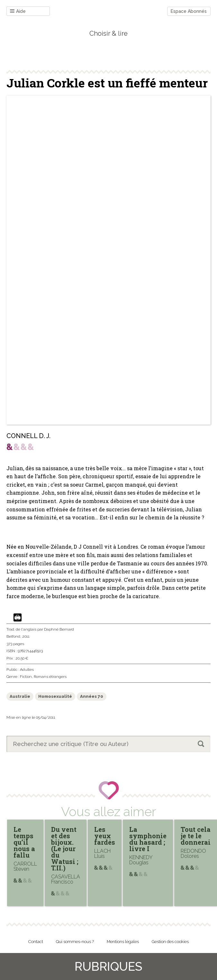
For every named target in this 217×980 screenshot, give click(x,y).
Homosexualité (55, 696)
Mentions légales (123, 942)
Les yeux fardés (105, 836)
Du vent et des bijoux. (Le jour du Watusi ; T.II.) (65, 849)
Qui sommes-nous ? (75, 942)
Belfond (13, 636)
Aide (18, 11)
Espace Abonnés (189, 11)
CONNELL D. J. (28, 436)
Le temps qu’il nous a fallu (24, 842)
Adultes (27, 670)
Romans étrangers (50, 677)
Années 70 (92, 696)
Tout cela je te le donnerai (196, 836)
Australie (20, 696)
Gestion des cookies (170, 942)
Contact (36, 942)
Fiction (26, 677)
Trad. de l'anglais (21, 629)
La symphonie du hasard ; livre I (148, 839)
